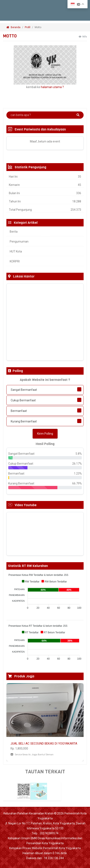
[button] (12, 722)
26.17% (77, 464)
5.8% (79, 454)
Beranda (13, 27)
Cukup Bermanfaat (23, 400)
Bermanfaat (19, 411)
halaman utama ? (52, 87)
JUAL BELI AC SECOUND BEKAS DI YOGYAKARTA (44, 744)
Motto (38, 27)
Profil (28, 27)
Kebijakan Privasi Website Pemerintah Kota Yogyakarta (45, 848)
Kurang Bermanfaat (24, 421)
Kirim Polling (45, 434)
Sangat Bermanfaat (24, 390)
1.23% (78, 473)
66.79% (77, 483)
